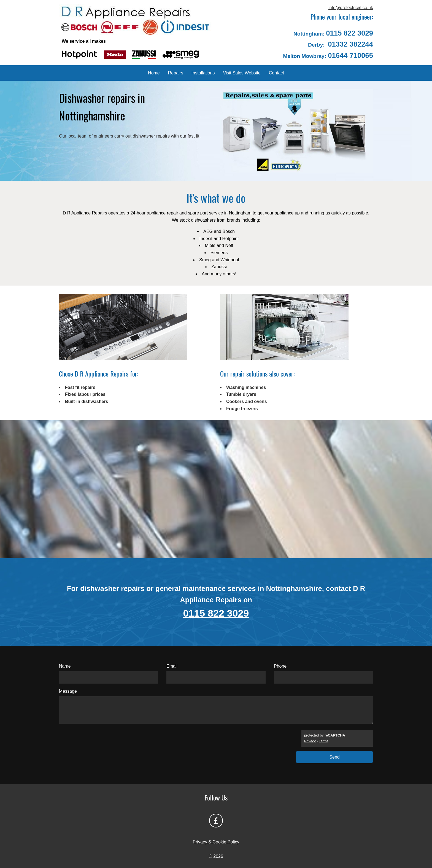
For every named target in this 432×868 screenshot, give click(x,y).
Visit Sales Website (242, 73)
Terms (324, 741)
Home (154, 73)
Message (68, 691)
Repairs (176, 73)
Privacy (310, 741)
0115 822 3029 (349, 33)
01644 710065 (350, 55)
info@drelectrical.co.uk (351, 8)
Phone (280, 666)
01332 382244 (350, 44)
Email (172, 666)
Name (65, 666)
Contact (276, 73)
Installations (203, 73)
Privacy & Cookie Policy (216, 842)
